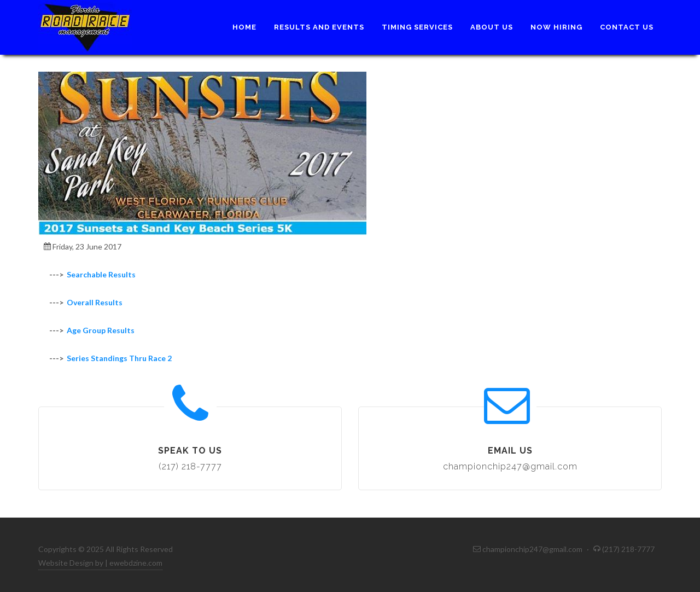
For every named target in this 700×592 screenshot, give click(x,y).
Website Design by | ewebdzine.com (100, 563)
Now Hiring (556, 27)
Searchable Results (101, 274)
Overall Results (95, 302)
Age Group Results (101, 330)
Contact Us (627, 27)
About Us (492, 27)
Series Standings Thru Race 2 (119, 358)
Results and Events (319, 27)
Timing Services (417, 27)
